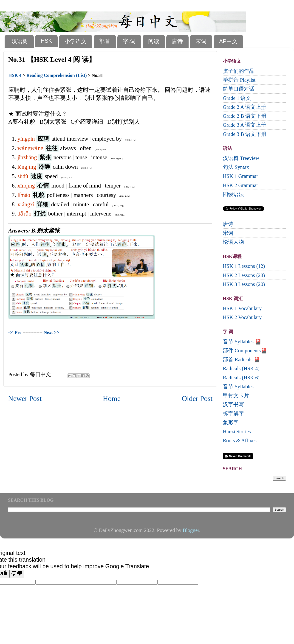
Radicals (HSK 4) (241, 368)
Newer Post (25, 399)
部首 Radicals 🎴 (242, 360)
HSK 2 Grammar (240, 185)
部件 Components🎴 (245, 351)
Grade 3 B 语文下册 (245, 134)
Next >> (51, 332)
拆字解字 (233, 414)
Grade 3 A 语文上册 (245, 125)
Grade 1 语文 (237, 98)
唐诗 (177, 41)
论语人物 (233, 242)
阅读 (154, 41)
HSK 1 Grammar (240, 176)
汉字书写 (233, 405)
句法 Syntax (236, 167)
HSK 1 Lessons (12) (244, 266)
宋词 (201, 41)
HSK (46, 41)
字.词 (129, 41)
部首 (105, 41)
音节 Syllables (238, 387)
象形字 (231, 423)
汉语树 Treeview (241, 158)
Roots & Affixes (240, 441)
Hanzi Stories (237, 432)
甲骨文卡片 (236, 396)
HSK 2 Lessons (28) (244, 275)
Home (112, 399)
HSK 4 (15, 75)
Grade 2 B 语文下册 (245, 116)
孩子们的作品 (239, 71)
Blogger (191, 530)
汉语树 (20, 41)
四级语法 (233, 194)
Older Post (197, 399)
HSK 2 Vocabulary (242, 317)
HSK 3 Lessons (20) (244, 284)
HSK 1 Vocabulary (242, 308)
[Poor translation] (17, 574)
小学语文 (76, 41)
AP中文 (228, 41)
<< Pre (15, 332)
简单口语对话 (239, 89)
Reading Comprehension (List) (57, 75)
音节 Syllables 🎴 (242, 342)
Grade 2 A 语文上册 (245, 107)
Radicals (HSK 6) (241, 378)
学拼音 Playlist (239, 80)
